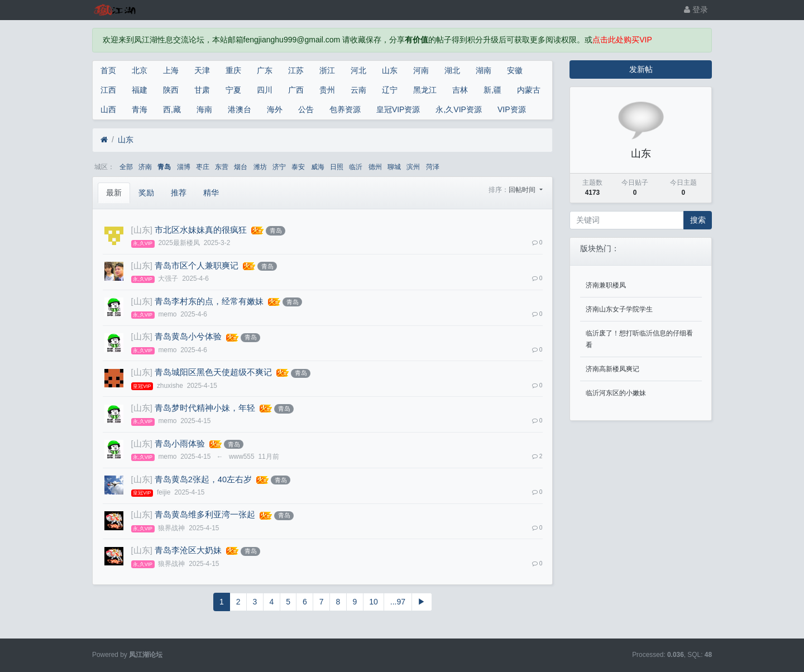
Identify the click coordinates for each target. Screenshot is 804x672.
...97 (398, 602)
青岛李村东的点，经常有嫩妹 (209, 301)
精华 (211, 193)
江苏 (296, 70)
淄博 (184, 167)
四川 (265, 90)
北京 (140, 70)
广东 (265, 70)
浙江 (327, 70)
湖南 (484, 70)
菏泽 (433, 167)
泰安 (298, 167)
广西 (296, 90)
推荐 (179, 193)
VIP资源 (512, 109)
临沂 (356, 167)
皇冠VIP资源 (398, 109)
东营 (222, 167)
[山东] (142, 230)
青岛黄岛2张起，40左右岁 (203, 479)
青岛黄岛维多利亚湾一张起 (205, 515)
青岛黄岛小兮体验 (188, 337)
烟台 (241, 167)
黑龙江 (425, 90)
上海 (171, 70)
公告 (306, 109)
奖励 (146, 193)
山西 (108, 109)
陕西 (171, 90)
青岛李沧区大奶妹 (188, 550)
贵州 (327, 90)
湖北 (452, 70)
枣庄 (203, 167)
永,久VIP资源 (458, 109)
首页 (108, 70)
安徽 (515, 70)
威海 (318, 167)
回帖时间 (523, 190)
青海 (140, 109)
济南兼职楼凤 (606, 285)
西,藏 (172, 109)
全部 (126, 167)
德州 (375, 167)
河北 (358, 70)
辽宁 (390, 90)
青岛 (164, 167)
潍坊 (260, 167)
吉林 (460, 90)
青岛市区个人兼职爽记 (197, 266)
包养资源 (345, 109)
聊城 (394, 167)
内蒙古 (529, 90)
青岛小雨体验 (180, 444)
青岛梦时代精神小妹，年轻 (205, 408)
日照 (337, 167)
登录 (696, 9)
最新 (114, 193)
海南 (204, 109)
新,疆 (492, 90)
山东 (390, 70)
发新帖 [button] (641, 69)
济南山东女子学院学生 (619, 309)
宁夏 (233, 90)
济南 (145, 167)
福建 (140, 90)
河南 (421, 70)
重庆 (233, 70)
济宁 (279, 167)
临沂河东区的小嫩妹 (616, 393)
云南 (358, 90)
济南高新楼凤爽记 (612, 369)
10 (374, 602)
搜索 (698, 220)
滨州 (413, 167)
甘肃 (202, 90)
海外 (275, 109)
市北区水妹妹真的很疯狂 (201, 230)
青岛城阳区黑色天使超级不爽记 (213, 372)
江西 (108, 90)
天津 (202, 70)
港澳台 (240, 109)
